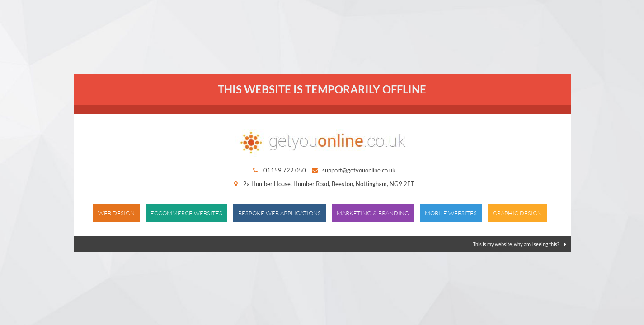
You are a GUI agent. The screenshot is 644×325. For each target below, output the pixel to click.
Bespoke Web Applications (280, 213)
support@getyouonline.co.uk (359, 170)
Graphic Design (517, 213)
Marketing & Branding (373, 213)
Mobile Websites (451, 213)
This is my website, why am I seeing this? (519, 244)
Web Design (116, 213)
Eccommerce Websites (186, 213)
